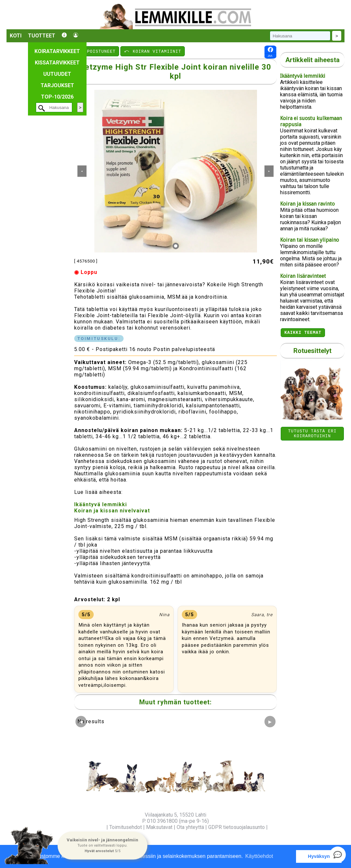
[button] (102, 845)
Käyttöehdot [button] (259, 856)
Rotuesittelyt (312, 352)
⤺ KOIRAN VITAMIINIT (153, 51)
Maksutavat (159, 827)
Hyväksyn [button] (319, 856)
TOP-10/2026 (57, 97)
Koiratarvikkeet (57, 51)
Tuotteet (42, 36)
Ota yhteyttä (190, 827)
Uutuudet (57, 74)
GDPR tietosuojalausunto (236, 827)
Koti (16, 36)
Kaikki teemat (303, 333)
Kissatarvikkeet (57, 63)
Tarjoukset (57, 85)
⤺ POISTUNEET (97, 51)
